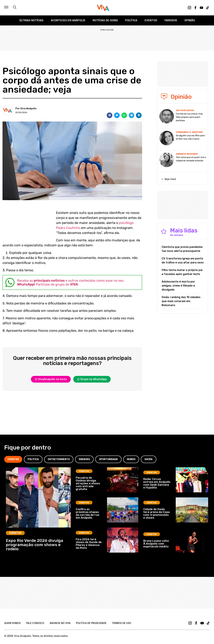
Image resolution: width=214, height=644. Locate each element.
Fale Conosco (35, 623)
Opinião (190, 20)
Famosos (171, 20)
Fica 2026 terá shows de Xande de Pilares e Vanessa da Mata (89, 544)
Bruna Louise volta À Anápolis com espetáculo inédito (156, 544)
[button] (110, 115)
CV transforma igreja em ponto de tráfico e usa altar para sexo (183, 260)
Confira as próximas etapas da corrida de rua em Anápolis (87, 513)
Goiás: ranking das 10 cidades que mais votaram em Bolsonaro (181, 301)
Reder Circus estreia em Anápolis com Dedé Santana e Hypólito (157, 483)
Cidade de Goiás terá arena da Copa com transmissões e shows (156, 513)
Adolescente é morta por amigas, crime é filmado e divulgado (178, 286)
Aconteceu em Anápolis (68, 20)
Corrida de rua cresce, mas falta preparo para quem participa (189, 117)
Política (131, 20)
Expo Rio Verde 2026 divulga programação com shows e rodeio (35, 545)
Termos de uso (121, 623)
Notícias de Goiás (105, 20)
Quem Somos (12, 623)
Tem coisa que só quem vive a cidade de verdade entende (191, 159)
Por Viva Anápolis (26, 108)
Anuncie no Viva (60, 623)
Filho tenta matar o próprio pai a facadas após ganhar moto (182, 272)
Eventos (151, 20)
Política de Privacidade (91, 623)
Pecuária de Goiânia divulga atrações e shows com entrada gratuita (88, 483)
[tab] (13, 459)
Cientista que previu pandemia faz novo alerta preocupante (182, 249)
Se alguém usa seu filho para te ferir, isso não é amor (190, 137)
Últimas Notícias (31, 20)
